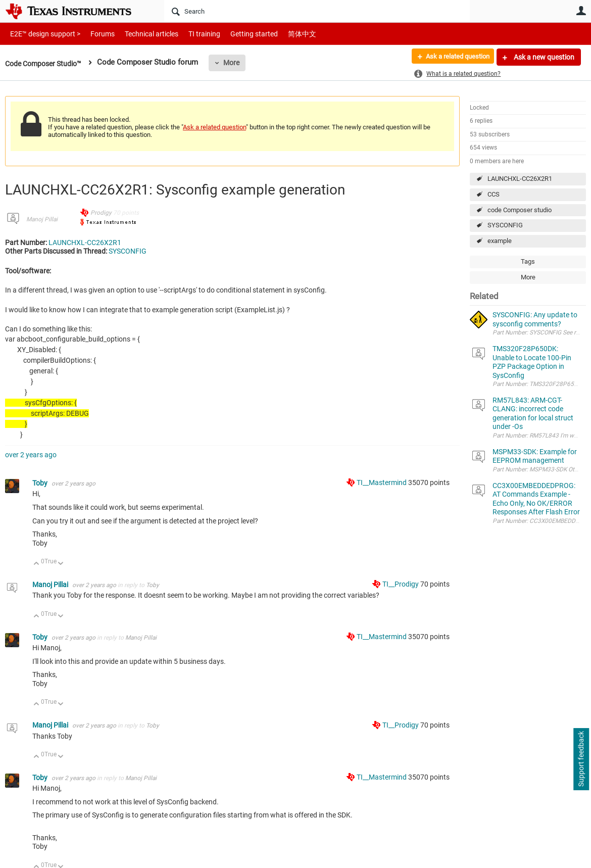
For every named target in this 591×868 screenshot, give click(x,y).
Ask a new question (543, 57)
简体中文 (281, 34)
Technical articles (141, 34)
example (500, 241)
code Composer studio (520, 210)
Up (37, 564)
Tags (528, 261)
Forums (95, 34)
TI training (191, 34)
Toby (41, 483)
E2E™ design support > (42, 34)
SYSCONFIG (505, 225)
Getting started (236, 34)
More (238, 63)
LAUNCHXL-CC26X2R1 (520, 179)
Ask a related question (453, 57)
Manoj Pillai (42, 219)
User (581, 11)
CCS (494, 194)
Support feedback (581, 759)
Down (61, 564)
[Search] (317, 11)
